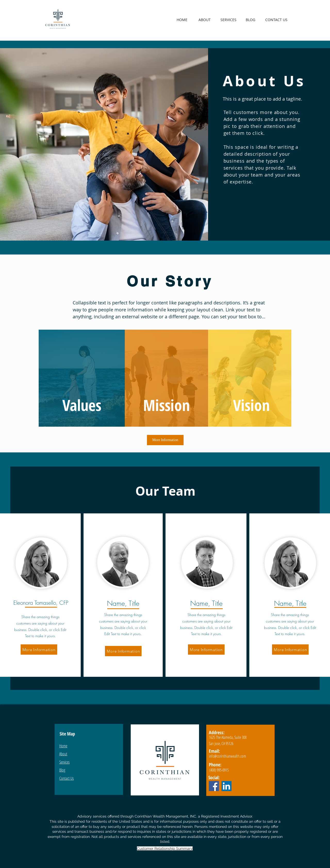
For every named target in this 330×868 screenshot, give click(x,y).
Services (64, 762)
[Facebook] (214, 786)
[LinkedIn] (226, 786)
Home (63, 746)
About (63, 754)
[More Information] (165, 440)
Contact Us (67, 778)
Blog (62, 770)
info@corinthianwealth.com (227, 756)
